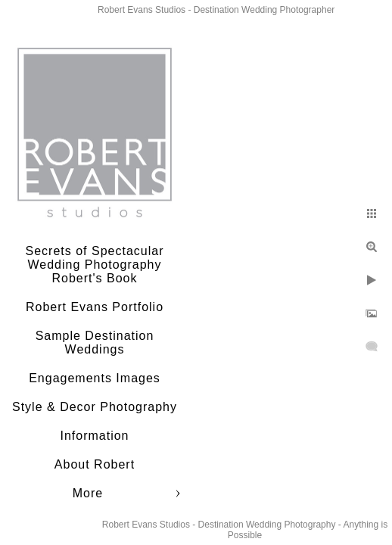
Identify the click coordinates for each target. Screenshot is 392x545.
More (88, 493)
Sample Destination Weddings (95, 343)
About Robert (95, 464)
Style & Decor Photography (95, 407)
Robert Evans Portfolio (95, 307)
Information (94, 436)
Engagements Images (95, 378)
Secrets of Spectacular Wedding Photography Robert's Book (95, 265)
